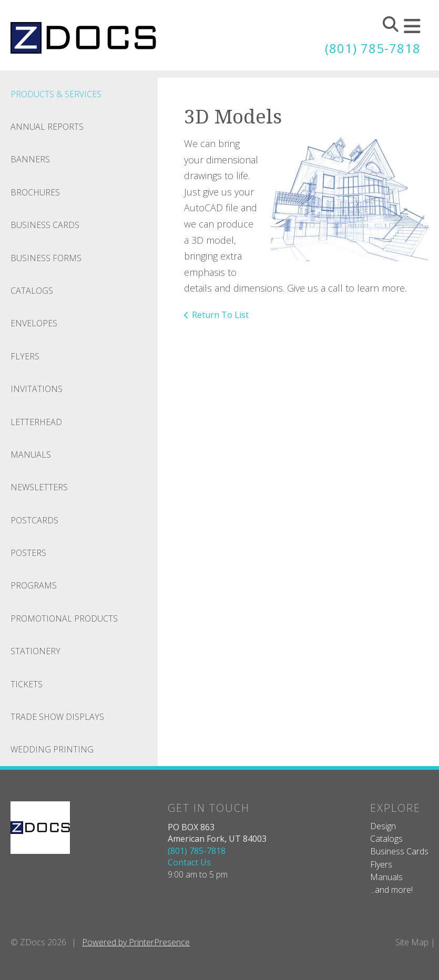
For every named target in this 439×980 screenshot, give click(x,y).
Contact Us (189, 862)
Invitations (37, 389)
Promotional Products (64, 618)
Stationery (35, 651)
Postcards (34, 520)
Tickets (27, 684)
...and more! (391, 890)
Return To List (220, 315)
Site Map (412, 942)
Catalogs (32, 291)
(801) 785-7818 (373, 48)
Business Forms (46, 258)
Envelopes (34, 323)
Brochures (35, 192)
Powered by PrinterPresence (136, 942)
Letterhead (36, 422)
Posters (28, 553)
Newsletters (39, 487)
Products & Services (56, 94)
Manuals (31, 455)
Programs (34, 585)
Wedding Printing (52, 749)
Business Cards (45, 225)
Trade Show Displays (57, 717)
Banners (30, 159)
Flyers (25, 356)
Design (383, 826)
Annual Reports (47, 127)
